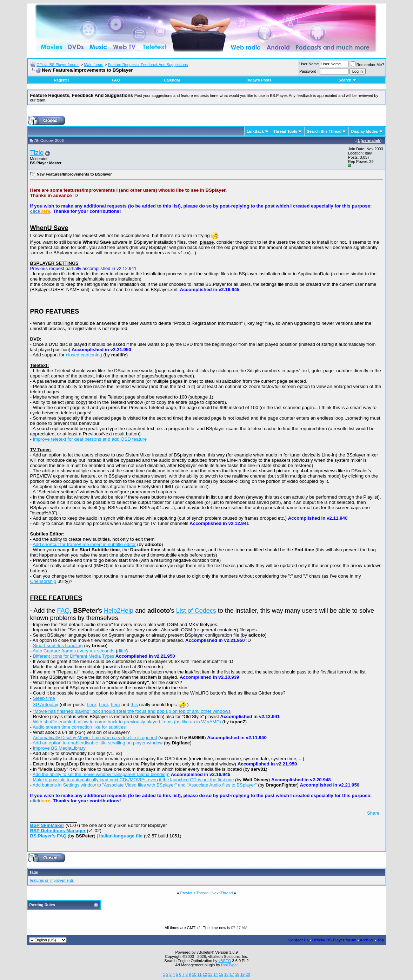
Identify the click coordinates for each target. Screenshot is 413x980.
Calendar (172, 80)
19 (242, 974)
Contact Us (299, 940)
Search (348, 80)
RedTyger (229, 965)
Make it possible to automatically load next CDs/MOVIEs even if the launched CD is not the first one (133, 780)
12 (205, 974)
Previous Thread (195, 893)
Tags (34, 872)
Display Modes (364, 131)
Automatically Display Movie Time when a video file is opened (95, 738)
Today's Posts (258, 80)
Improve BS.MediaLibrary (59, 748)
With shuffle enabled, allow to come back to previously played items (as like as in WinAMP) (127, 722)
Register (61, 80)
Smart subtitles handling (58, 646)
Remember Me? (368, 65)
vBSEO (225, 961)
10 (194, 974)
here (92, 704)
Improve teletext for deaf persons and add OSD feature (90, 439)
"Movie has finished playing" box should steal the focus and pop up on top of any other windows (132, 711)
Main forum (94, 65)
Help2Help (119, 611)
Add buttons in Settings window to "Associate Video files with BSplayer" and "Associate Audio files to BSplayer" (145, 785)
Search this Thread (324, 131)
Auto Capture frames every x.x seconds (74, 651)
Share (373, 813)
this (134, 704)
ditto (122, 651)
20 (248, 974)
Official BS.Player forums (58, 65)
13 (210, 974)
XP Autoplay (46, 704)
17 (232, 974)
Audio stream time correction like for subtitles (79, 727)
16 (226, 974)
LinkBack (255, 131)
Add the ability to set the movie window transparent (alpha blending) (101, 774)
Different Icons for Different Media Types (73, 656)
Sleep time (44, 698)
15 (221, 974)
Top (381, 940)
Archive (367, 940)
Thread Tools (285, 131)
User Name (309, 64)
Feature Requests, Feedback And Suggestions (148, 65)
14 (215, 974)
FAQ (116, 80)
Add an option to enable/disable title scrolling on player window (98, 743)
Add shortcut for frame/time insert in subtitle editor (84, 544)
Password (308, 71)
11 (199, 974)
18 (237, 974)
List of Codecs (196, 611)
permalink (371, 140)
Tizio (37, 153)
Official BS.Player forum (334, 940)
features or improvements (52, 880)
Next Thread (222, 893)
